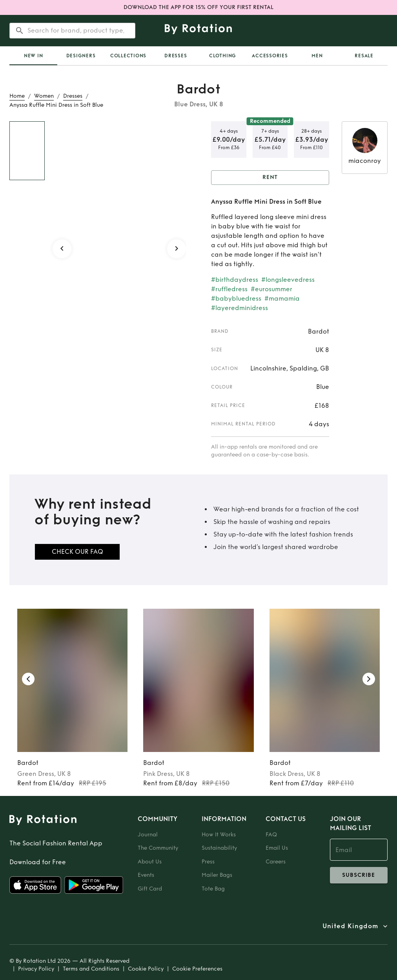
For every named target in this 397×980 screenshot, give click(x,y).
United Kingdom (350, 926)
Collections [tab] (128, 56)
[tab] (33, 56)
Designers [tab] (81, 56)
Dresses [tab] (176, 56)
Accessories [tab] (270, 56)
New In (34, 56)
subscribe (359, 875)
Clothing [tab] (223, 56)
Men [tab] (317, 56)
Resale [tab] (364, 56)
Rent (270, 178)
